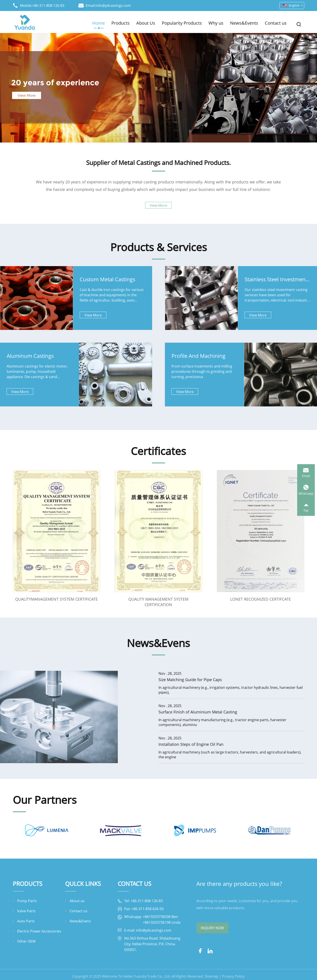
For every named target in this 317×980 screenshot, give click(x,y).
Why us (216, 23)
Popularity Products (182, 23)
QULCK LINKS (83, 884)
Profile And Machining (198, 356)
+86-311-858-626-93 (147, 909)
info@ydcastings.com (113, 5)
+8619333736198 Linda (162, 922)
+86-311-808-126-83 (48, 5)
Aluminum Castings (30, 356)
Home (99, 23)
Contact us (276, 23)
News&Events (244, 23)
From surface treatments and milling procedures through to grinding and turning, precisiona (202, 371)
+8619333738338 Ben (160, 917)
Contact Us (135, 884)
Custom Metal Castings (107, 279)
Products (121, 23)
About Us (146, 23)
